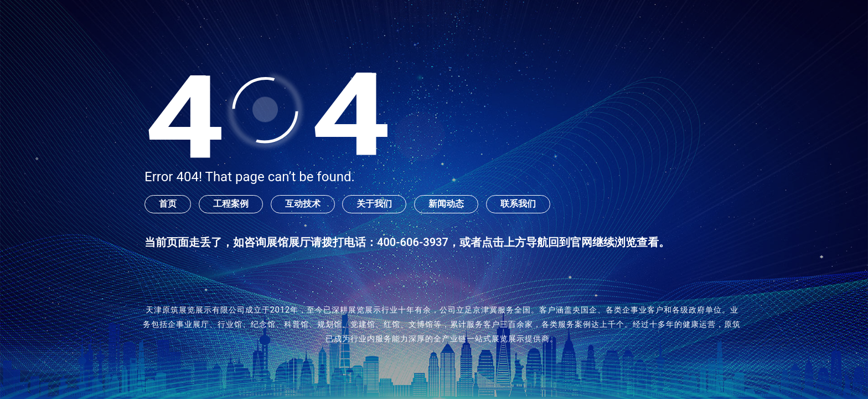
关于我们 (374, 204)
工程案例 (231, 204)
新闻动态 (446, 204)
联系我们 (518, 204)
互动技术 (303, 204)
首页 (168, 204)
